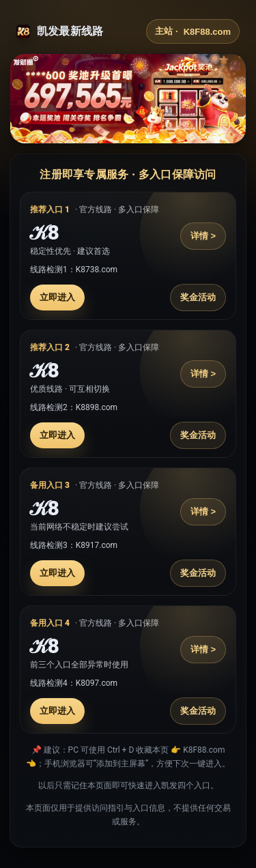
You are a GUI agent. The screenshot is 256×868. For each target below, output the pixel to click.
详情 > (203, 236)
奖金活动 (198, 297)
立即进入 (57, 297)
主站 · (193, 31)
